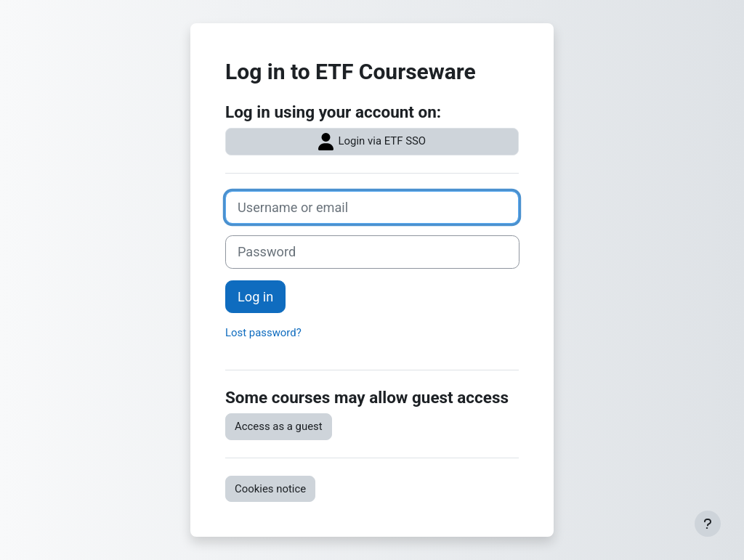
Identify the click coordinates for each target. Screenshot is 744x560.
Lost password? (263, 333)
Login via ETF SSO (372, 142)
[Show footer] (708, 524)
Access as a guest (279, 426)
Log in (255, 297)
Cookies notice (270, 489)
